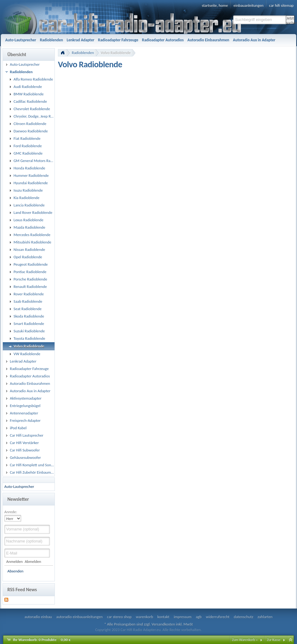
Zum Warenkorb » (245, 640)
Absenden (15, 571)
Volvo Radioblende (116, 53)
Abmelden (33, 561)
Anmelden (14, 561)
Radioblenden (83, 53)
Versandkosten (163, 624)
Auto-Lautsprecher (19, 486)
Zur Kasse (274, 640)
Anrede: (11, 512)
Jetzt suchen (290, 20)
